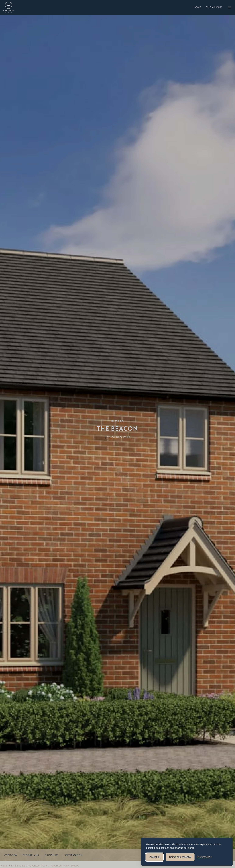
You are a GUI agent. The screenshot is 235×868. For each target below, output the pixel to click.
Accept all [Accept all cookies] (155, 857)
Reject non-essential (180, 857)
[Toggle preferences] (205, 857)
